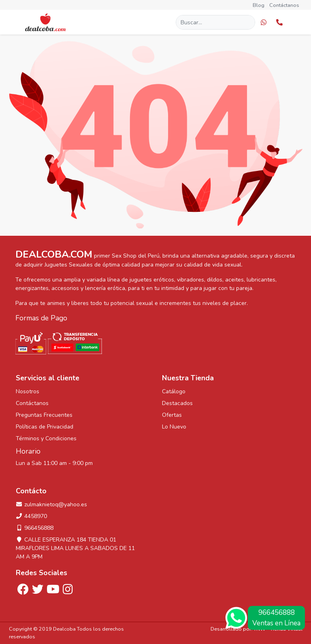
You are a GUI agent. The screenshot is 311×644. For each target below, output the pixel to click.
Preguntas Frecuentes (44, 415)
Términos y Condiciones (46, 438)
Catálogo (174, 391)
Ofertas (172, 415)
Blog (259, 5)
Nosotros (28, 391)
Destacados (177, 403)
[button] (264, 22)
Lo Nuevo (174, 427)
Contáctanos (284, 5)
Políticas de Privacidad (45, 427)
